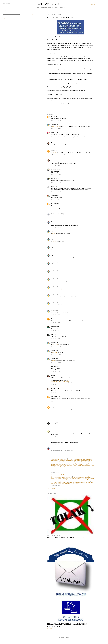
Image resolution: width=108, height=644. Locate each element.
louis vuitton (66, 475)
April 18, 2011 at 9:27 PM (56, 267)
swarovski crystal (75, 484)
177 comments (53, 540)
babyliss (53, 459)
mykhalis (53, 124)
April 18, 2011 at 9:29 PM (56, 315)
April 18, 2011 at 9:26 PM (56, 251)
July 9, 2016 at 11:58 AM (56, 469)
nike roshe (84, 466)
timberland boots (88, 461)
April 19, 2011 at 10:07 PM (56, 452)
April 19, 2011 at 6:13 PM (56, 444)
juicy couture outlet (77, 476)
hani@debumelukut (56, 273)
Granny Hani (54, 178)
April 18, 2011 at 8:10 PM (56, 128)
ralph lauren (67, 461)
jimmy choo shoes (58, 467)
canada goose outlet (70, 479)
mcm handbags (80, 462)
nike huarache (63, 466)
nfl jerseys (79, 466)
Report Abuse (7, 18)
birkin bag (65, 467)
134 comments (53, 629)
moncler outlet (64, 481)
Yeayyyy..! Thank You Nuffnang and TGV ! (61, 381)
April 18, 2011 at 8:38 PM (56, 182)
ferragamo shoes (55, 466)
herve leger (72, 463)
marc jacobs (57, 480)
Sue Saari (54, 448)
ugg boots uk (59, 482)
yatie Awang (55, 345)
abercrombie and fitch (71, 462)
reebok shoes (70, 466)
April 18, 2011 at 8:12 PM (56, 147)
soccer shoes (71, 467)
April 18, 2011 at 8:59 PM (56, 218)
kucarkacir (55, 241)
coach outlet (83, 481)
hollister (88, 459)
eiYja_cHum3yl (55, 397)
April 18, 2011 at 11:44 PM (56, 385)
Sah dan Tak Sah (48, 4)
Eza (52, 376)
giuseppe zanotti (63, 458)
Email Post (53, 109)
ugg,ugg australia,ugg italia (78, 477)
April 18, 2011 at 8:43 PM (56, 200)
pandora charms (89, 477)
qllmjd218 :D (54, 196)
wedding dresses (55, 458)
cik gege (53, 132)
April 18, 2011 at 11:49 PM (56, 393)
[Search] (93, 4)
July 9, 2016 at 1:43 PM (56, 485)
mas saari (54, 160)
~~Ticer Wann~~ (56, 126)
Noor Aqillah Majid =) (57, 289)
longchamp (88, 458)
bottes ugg (54, 475)
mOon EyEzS (55, 423)
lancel (75, 466)
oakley (89, 466)
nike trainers (80, 464)
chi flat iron (61, 461)
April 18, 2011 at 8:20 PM (56, 156)
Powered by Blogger (64, 637)
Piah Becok (55, 281)
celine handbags (65, 463)
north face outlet (59, 459)
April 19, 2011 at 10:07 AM (56, 427)
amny (53, 407)
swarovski (54, 482)
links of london (61, 479)
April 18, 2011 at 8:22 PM (56, 165)
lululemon (91, 462)
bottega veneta (80, 461)
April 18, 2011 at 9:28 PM (56, 291)
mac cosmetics (55, 462)
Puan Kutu (54, 389)
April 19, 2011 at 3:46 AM (56, 411)
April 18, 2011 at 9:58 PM (56, 355)
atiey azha (54, 305)
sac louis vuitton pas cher (74, 481)
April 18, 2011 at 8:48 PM (56, 210)
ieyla (53, 265)
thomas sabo (57, 484)
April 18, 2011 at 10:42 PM (56, 372)
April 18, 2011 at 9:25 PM (56, 235)
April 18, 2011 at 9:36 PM (56, 323)
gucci (82, 459)
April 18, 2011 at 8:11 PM (56, 139)
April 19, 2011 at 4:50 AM (56, 419)
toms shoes (66, 482)
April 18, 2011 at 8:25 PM (56, 174)
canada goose (68, 477)
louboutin (80, 463)
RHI (52, 319)
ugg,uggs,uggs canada (60, 477)
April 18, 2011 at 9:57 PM (56, 347)
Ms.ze (53, 143)
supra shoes (63, 484)
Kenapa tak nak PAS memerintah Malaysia (65, 537)
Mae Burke (67, 640)
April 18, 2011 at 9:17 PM (56, 227)
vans (84, 459)
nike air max (54, 463)
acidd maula (54, 327)
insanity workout (76, 459)
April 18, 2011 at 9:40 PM (56, 331)
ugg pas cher (60, 475)
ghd (76, 463)
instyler (70, 458)
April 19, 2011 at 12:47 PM (56, 436)
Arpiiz (53, 335)
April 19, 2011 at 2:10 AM (56, 403)
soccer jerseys (86, 463)
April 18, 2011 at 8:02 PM (56, 120)
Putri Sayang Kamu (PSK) (57, 214)
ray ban (69, 464)
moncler (79, 475)
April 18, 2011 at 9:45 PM (56, 339)
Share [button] (33, 15)
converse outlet (81, 458)
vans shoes (64, 464)
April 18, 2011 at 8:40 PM (56, 192)
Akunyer (53, 116)
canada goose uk (87, 479)
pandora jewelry (73, 475)
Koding (53, 222)
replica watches (58, 476)
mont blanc (74, 458)
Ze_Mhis (53, 186)
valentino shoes (62, 462)
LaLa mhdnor (55, 169)
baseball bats (73, 461)
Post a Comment (51, 489)
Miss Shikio (54, 203)
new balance (86, 464)
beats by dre (59, 464)
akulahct (53, 431)
